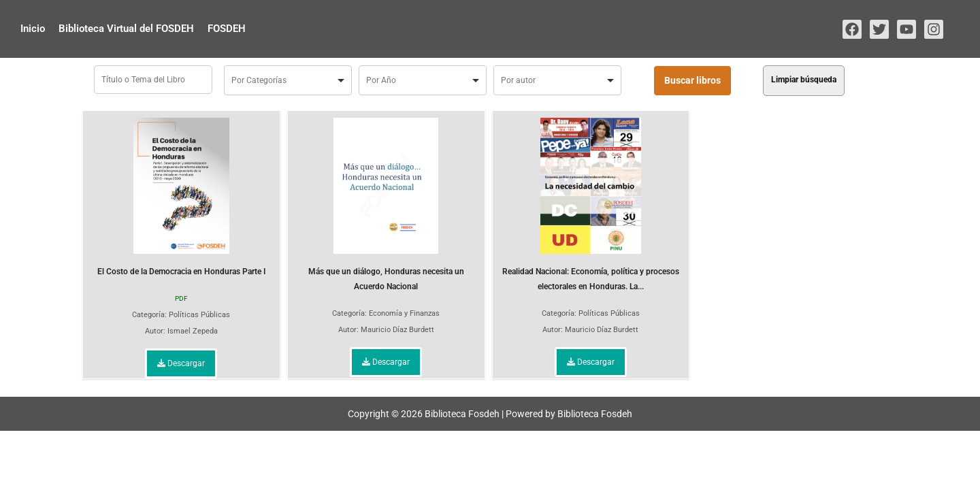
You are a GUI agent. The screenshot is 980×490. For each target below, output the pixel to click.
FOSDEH (227, 29)
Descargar (181, 363)
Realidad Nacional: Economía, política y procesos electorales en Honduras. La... (591, 205)
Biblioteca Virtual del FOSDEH (126, 29)
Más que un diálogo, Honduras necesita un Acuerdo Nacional (386, 205)
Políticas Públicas (199, 315)
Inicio (33, 29)
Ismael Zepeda (193, 331)
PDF (181, 298)
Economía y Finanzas (404, 313)
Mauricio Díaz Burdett (397, 330)
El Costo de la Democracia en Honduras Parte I (181, 197)
